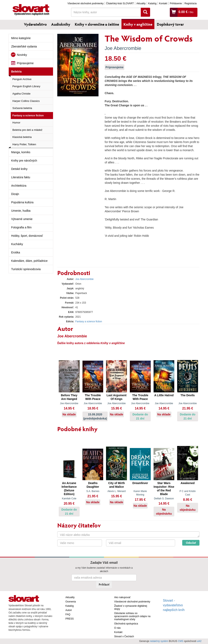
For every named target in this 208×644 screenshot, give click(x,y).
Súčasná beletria (22, 108)
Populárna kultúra (22, 202)
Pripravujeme (25, 63)
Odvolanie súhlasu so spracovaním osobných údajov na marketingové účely (132, 616)
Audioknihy (61, 24)
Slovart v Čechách (124, 636)
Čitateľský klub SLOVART (120, 3)
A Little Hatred (164, 395)
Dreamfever (140, 483)
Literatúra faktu (21, 177)
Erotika (16, 252)
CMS (181, 641)
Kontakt (163, 3)
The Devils (188, 395)
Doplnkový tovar (170, 24)
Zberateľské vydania (24, 46)
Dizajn (15, 194)
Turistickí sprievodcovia (26, 269)
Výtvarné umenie (22, 219)
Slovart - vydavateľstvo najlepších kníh (174, 605)
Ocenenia (71, 602)
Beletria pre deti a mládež (27, 130)
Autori (69, 610)
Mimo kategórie (21, 38)
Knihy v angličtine (138, 24)
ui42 (199, 641)
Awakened (188, 483)
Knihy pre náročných (24, 161)
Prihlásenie (176, 3)
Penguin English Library (26, 86)
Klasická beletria (22, 137)
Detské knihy (19, 169)
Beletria (16, 72)
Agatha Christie (21, 94)
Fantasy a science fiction (28, 115)
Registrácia (191, 3)
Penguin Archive (22, 79)
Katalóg (152, 3)
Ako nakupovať (122, 597)
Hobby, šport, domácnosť (27, 236)
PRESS (70, 619)
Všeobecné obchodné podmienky (85, 3)
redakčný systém (159, 641)
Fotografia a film (21, 227)
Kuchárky (17, 244)
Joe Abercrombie (123, 48)
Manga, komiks (21, 152)
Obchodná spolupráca (126, 624)
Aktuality (141, 3)
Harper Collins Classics (26, 101)
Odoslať (191, 543)
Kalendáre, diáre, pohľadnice (29, 261)
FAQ (68, 614)
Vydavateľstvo (35, 24)
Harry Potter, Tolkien (24, 144)
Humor (16, 123)
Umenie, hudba (21, 211)
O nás (117, 628)
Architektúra (19, 186)
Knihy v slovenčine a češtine (97, 24)
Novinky (22, 55)
